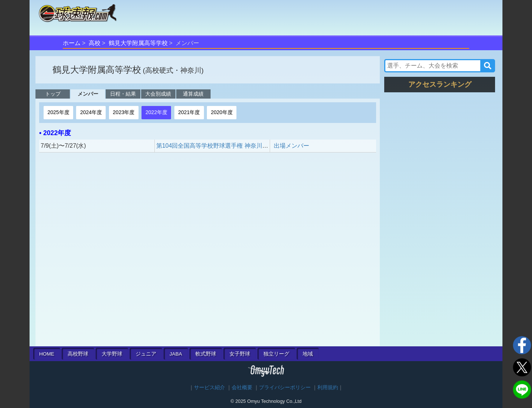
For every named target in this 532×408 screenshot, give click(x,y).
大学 (112, 354)
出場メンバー (291, 146)
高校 (95, 43)
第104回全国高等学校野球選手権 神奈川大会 (215, 146)
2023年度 (124, 112)
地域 (308, 354)
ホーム (72, 43)
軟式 (206, 354)
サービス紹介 (209, 388)
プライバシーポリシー (285, 388)
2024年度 (91, 112)
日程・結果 (123, 94)
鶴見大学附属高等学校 (138, 43)
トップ (53, 94)
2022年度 (156, 112)
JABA (176, 354)
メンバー (88, 94)
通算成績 (193, 94)
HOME (47, 354)
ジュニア (146, 354)
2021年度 (189, 112)
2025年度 (58, 112)
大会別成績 (158, 94)
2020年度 (222, 112)
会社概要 (242, 388)
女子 (240, 354)
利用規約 (328, 388)
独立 (276, 354)
